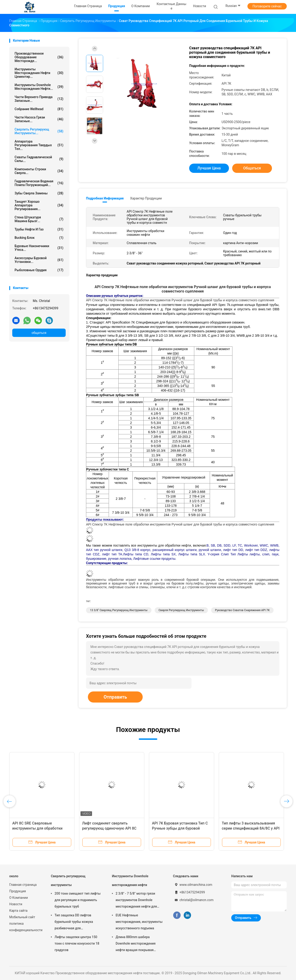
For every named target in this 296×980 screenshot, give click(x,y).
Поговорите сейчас (267, 6)
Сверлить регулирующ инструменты (68, 880)
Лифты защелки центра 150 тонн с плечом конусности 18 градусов (77, 943)
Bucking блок (39, 238)
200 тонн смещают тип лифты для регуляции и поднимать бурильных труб (78, 900)
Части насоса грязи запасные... (39, 119)
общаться (39, 333)
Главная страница (23, 885)
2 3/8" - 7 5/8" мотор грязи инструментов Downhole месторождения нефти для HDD (136, 901)
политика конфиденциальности (25, 927)
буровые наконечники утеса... (39, 248)
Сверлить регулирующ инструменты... (39, 131)
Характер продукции (146, 198)
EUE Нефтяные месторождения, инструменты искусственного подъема (139, 922)
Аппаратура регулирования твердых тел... (39, 145)
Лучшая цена (209, 168)
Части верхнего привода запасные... (39, 99)
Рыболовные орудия (39, 270)
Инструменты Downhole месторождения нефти (130, 880)
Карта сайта (18, 911)
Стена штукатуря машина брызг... (39, 219)
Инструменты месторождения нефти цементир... (39, 73)
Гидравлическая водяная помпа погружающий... (39, 183)
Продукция (18, 891)
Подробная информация (105, 198)
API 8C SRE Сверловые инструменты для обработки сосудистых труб (37, 828)
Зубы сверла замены (39, 193)
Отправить (115, 697)
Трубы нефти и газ (39, 229)
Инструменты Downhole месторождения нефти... (39, 87)
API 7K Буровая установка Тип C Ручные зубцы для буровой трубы (180, 828)
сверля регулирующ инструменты (181, 610)
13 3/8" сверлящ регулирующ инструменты (119, 610)
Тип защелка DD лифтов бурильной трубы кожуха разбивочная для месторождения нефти (74, 922)
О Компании (18, 898)
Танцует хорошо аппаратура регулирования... (39, 205)
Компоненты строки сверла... (39, 171)
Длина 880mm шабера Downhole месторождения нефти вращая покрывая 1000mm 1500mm (136, 944)
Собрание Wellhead (39, 109)
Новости (16, 904)
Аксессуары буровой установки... (39, 260)
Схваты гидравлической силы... (39, 159)
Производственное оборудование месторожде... (39, 57)
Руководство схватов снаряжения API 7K (242, 610)
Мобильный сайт (22, 917)
